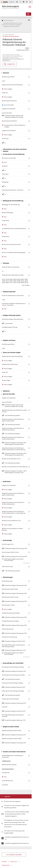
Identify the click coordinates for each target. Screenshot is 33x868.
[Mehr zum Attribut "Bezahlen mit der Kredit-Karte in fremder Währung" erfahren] (29, 529)
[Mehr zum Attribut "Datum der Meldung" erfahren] (29, 781)
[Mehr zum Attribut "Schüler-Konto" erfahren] (29, 221)
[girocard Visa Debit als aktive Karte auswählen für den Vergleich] (3, 105)
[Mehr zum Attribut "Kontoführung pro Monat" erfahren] (29, 77)
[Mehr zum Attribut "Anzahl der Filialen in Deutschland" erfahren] (29, 267)
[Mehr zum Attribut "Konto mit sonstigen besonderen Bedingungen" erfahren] (29, 253)
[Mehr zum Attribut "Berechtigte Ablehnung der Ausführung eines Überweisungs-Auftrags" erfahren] (29, 645)
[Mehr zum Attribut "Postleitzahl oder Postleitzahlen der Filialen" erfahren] (29, 275)
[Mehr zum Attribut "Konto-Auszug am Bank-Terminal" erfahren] (29, 552)
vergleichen (10, 64)
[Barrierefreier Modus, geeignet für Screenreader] (24, 2)
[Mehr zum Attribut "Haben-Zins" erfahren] (29, 93)
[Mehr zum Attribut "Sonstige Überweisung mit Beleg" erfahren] (29, 621)
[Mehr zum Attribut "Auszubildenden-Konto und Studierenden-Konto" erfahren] (29, 229)
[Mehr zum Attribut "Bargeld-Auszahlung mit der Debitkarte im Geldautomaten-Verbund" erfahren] (29, 428)
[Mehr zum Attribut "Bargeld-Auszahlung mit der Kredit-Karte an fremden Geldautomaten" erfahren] (29, 503)
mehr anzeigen (26, 285)
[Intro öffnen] (30, 2)
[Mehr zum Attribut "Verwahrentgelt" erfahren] (29, 380)
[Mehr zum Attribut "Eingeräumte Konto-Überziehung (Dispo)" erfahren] (29, 85)
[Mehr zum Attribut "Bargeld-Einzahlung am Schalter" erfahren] (29, 731)
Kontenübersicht (9, 20)
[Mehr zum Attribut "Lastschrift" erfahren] (29, 707)
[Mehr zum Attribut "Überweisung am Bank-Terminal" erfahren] (29, 597)
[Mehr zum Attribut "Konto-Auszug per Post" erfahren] (29, 544)
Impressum (14, 862)
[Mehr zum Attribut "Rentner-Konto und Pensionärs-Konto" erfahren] (29, 245)
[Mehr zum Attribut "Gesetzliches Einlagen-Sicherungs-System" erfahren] (29, 319)
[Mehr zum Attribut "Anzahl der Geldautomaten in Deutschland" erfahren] (29, 296)
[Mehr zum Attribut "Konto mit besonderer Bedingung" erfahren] (29, 205)
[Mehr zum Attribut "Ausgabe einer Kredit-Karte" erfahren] (29, 131)
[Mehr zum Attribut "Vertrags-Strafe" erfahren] (29, 773)
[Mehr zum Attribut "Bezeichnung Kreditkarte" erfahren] (29, 121)
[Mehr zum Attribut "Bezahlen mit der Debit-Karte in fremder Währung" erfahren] (29, 467)
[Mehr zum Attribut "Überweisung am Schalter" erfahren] (29, 589)
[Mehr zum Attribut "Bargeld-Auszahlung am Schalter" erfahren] (29, 739)
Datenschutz (6, 865)
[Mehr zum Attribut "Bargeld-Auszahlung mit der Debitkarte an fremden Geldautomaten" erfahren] (29, 437)
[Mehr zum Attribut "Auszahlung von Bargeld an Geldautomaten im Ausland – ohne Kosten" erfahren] (29, 304)
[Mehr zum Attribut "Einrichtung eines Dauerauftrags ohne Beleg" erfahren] (29, 675)
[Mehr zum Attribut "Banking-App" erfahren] (29, 182)
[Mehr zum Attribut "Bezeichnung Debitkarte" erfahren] (29, 101)
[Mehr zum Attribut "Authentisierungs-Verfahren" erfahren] (29, 190)
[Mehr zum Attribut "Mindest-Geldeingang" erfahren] (29, 213)
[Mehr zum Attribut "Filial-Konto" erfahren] (29, 166)
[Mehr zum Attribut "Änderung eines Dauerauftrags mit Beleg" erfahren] (29, 683)
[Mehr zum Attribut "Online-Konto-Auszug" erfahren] (29, 567)
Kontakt (4, 862)
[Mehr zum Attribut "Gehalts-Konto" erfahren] (29, 237)
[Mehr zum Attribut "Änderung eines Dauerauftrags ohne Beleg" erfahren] (29, 691)
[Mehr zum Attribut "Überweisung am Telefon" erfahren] (29, 605)
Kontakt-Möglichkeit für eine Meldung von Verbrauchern (13, 59)
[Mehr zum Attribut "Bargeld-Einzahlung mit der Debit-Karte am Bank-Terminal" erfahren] (29, 410)
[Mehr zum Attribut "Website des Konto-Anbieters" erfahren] (29, 765)
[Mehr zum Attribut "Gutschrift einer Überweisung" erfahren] (29, 637)
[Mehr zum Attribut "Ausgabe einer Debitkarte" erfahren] (29, 109)
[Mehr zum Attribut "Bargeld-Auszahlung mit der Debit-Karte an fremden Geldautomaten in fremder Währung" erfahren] (29, 448)
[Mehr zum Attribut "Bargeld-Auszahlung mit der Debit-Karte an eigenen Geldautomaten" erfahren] (29, 419)
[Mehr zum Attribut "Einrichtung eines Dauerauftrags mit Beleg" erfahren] (29, 667)
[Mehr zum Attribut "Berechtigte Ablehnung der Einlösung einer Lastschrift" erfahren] (29, 715)
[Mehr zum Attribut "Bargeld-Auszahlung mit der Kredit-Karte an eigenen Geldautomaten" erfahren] (29, 494)
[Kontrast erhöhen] (17, 2)
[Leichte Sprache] (27, 2)
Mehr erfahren (26, 563)
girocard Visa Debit (9, 105)
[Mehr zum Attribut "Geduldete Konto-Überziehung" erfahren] (29, 365)
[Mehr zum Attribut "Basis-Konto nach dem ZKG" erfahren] (29, 158)
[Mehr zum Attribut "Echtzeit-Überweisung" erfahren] (29, 629)
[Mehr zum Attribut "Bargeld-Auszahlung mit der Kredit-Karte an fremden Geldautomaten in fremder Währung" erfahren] (29, 512)
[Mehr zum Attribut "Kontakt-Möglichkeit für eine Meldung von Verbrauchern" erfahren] (29, 756)
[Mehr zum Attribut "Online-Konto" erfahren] (29, 139)
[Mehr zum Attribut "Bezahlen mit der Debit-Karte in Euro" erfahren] (29, 459)
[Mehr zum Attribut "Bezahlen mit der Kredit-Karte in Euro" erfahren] (29, 521)
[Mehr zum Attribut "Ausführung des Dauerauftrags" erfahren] (29, 699)
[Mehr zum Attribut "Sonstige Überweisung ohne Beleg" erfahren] (29, 613)
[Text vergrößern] (20, 2)
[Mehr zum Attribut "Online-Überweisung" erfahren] (29, 581)
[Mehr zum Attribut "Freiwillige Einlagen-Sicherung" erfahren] (29, 327)
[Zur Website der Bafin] (4, 2)
